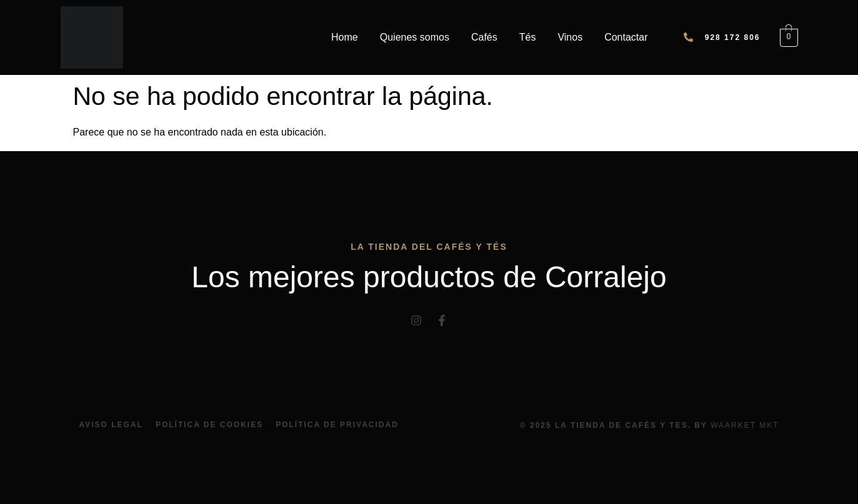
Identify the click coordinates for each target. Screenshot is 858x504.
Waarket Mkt (745, 425)
